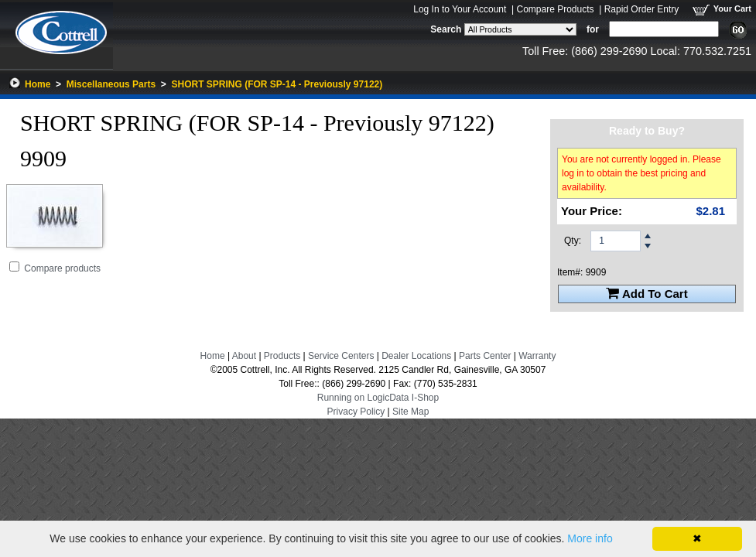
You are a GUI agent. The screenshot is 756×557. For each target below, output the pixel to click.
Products (282, 356)
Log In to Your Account (460, 9)
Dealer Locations (416, 356)
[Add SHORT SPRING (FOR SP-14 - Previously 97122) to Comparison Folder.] (14, 267)
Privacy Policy (356, 412)
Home (38, 84)
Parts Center (485, 356)
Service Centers (341, 356)
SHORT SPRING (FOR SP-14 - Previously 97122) (277, 84)
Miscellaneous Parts (111, 84)
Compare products (62, 268)
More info (590, 538)
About (244, 356)
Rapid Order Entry (642, 9)
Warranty (537, 356)
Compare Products (555, 9)
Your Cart (732, 9)
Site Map (410, 412)
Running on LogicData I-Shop (378, 398)
